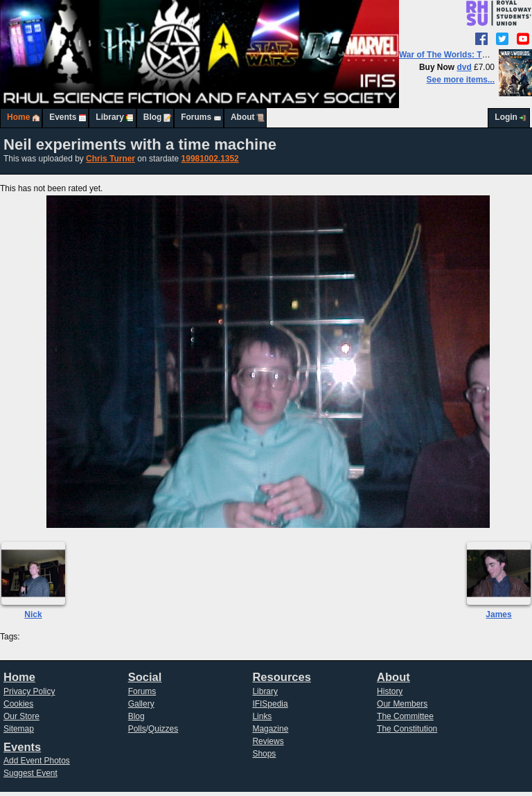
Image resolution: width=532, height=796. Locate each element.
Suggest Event (30, 773)
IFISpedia (270, 704)
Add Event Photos (37, 761)
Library (110, 117)
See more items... (461, 80)
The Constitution (407, 729)
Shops (264, 754)
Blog (153, 117)
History (390, 691)
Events (63, 117)
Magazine (270, 729)
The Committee (405, 716)
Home (18, 117)
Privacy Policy (29, 691)
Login (506, 117)
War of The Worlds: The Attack (459, 55)
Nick (33, 614)
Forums (196, 117)
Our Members (402, 704)
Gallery (141, 704)
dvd (464, 67)
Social (145, 677)
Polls (137, 729)
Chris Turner (110, 159)
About (243, 117)
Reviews (268, 741)
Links (262, 716)
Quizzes (163, 729)
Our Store (21, 716)
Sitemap (19, 729)
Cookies (18, 704)
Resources (281, 677)
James (498, 614)
